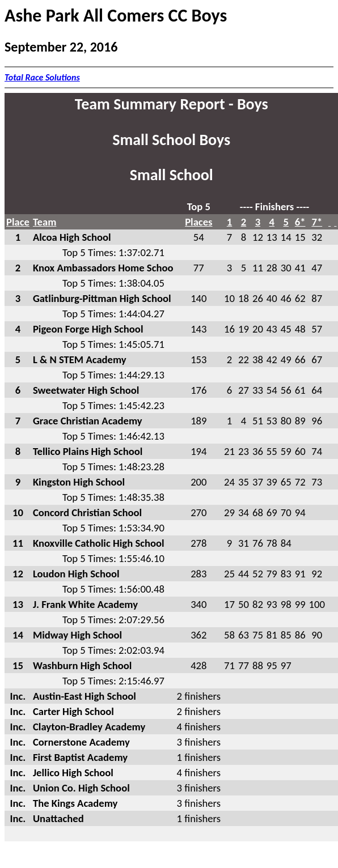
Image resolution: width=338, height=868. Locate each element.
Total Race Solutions (42, 77)
